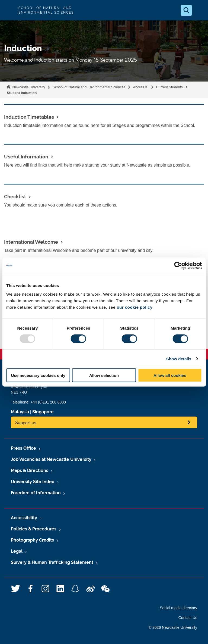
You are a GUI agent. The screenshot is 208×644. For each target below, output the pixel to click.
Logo (9, 10)
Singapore (43, 412)
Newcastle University (28, 87)
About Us (141, 87)
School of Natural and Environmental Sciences (89, 87)
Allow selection (104, 375)
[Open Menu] (199, 10)
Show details (179, 359)
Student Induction (22, 93)
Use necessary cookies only (38, 375)
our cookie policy (135, 307)
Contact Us (188, 618)
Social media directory (178, 608)
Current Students (169, 87)
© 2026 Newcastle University (173, 627)
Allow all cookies (170, 375)
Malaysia (20, 412)
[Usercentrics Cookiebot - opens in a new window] (178, 266)
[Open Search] (186, 10)
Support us (26, 422)
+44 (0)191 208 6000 (48, 402)
